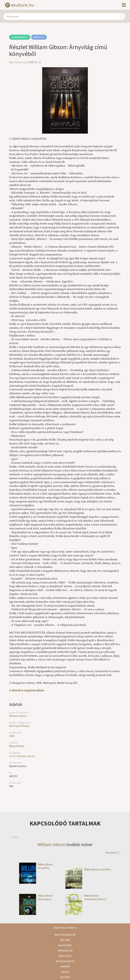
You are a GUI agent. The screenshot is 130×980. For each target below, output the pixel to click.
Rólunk (65, 940)
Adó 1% (65, 972)
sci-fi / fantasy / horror (22, 756)
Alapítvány (65, 945)
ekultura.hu (20, 62)
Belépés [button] (65, 977)
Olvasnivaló (20, 37)
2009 (12, 736)
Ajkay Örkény (17, 746)
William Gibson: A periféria (88, 869)
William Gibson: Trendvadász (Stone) (86, 897)
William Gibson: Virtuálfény (36, 866)
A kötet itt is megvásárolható (27, 690)
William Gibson (18, 716)
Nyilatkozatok (65, 961)
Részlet (39, 37)
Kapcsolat (65, 956)
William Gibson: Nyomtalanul (36, 897)
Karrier (65, 967)
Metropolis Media (19, 726)
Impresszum (65, 951)
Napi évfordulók (65, 935)
